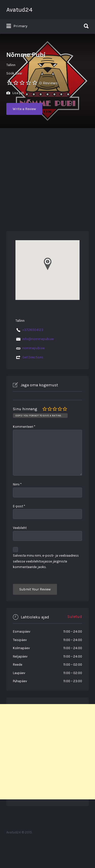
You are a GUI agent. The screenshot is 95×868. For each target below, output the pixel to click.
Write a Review (24, 109)
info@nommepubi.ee (38, 339)
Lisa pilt (15, 93)
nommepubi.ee (33, 348)
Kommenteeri (24, 427)
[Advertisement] (48, 178)
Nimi (17, 484)
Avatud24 (19, 10)
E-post (19, 506)
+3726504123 (33, 330)
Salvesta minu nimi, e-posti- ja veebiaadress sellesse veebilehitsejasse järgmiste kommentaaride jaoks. (46, 561)
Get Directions (33, 357)
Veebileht (20, 528)
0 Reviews (49, 83)
